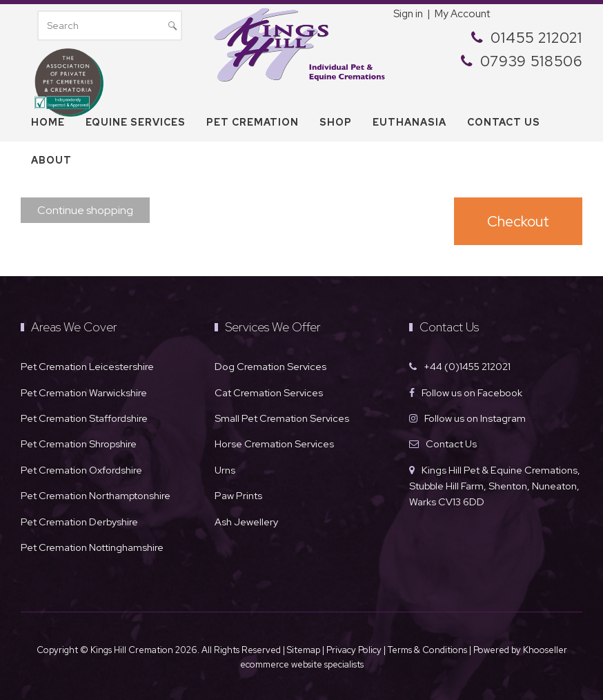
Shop (336, 122)
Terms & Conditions (428, 650)
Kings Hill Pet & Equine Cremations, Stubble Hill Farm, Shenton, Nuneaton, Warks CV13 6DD (495, 486)
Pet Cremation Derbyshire (79, 522)
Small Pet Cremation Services (282, 418)
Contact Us (451, 444)
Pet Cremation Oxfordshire (81, 470)
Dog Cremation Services (270, 366)
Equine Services (136, 122)
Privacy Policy (354, 650)
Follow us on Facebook (472, 392)
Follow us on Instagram (475, 418)
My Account (462, 14)
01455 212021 (536, 38)
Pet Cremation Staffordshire (84, 418)
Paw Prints (238, 495)
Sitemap (304, 650)
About (51, 160)
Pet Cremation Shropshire (79, 444)
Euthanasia (409, 122)
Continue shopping (85, 210)
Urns (225, 470)
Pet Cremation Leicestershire (87, 366)
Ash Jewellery (246, 522)
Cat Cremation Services (269, 392)
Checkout (518, 221)
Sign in (408, 14)
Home (48, 122)
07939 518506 (531, 61)
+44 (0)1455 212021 (467, 366)
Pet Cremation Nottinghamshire (92, 547)
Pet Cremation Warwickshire (84, 392)
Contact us (504, 122)
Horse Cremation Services (274, 444)
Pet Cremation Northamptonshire (96, 495)
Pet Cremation (253, 122)
